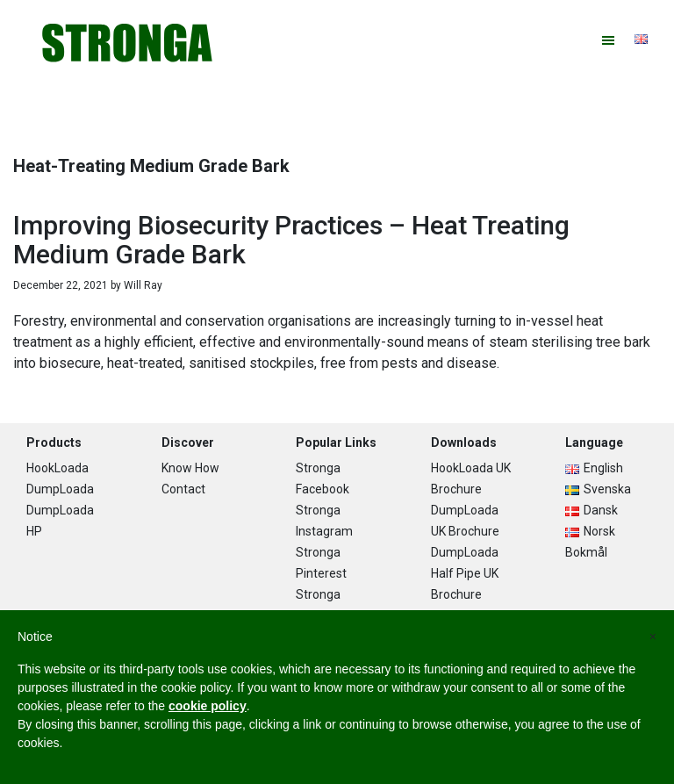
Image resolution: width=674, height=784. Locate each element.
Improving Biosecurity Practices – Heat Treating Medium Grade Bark (291, 240)
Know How (190, 468)
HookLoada (57, 468)
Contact (183, 489)
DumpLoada (60, 489)
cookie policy (208, 706)
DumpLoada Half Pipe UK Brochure (465, 573)
